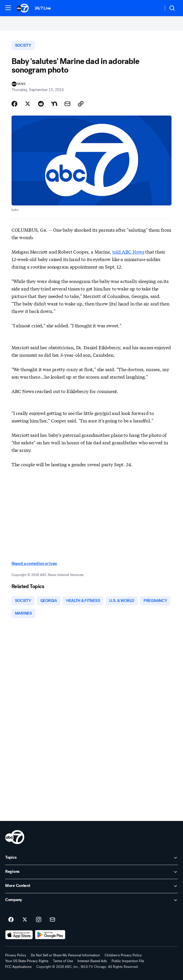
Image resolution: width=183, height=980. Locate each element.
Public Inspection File (128, 961)
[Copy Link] (81, 104)
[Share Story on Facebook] (14, 104)
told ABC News (128, 251)
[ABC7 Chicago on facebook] (11, 920)
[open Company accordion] (91, 900)
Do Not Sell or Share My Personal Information (65, 955)
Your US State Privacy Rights (27, 961)
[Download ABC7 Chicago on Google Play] (50, 935)
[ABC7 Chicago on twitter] (25, 920)
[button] (8, 8)
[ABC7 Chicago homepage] (23, 8)
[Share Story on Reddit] (41, 104)
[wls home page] (15, 837)
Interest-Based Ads (92, 961)
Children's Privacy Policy (123, 955)
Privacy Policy (16, 955)
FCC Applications (18, 967)
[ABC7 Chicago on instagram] (39, 920)
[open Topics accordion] (91, 858)
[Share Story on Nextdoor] (54, 104)
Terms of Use (63, 961)
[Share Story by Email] (67, 104)
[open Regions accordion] (91, 872)
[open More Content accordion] (91, 886)
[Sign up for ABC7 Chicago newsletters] (52, 920)
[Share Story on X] (28, 104)
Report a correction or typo (34, 563)
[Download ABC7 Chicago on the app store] (19, 935)
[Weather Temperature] (154, 8)
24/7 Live (43, 8)
